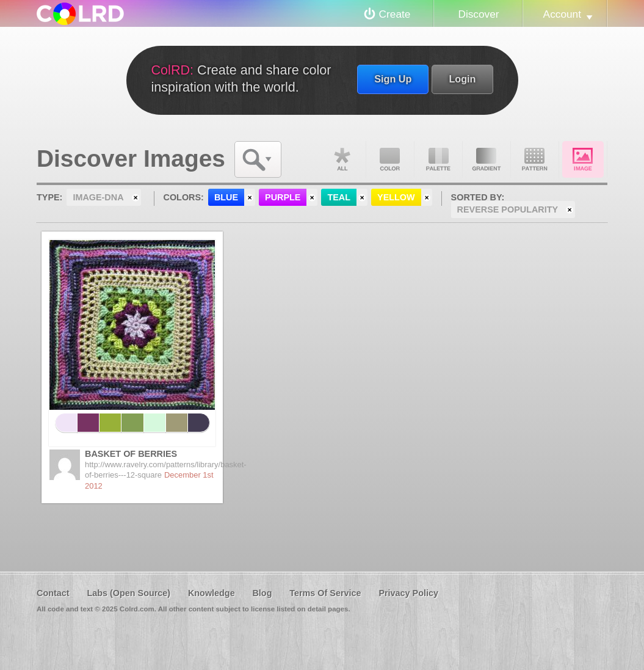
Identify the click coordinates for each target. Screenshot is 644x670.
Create (395, 14)
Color (390, 159)
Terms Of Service (325, 593)
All (342, 159)
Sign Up (393, 79)
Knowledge (212, 593)
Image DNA (583, 159)
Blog (262, 593)
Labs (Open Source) (128, 593)
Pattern (535, 159)
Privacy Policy (408, 593)
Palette (438, 159)
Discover (478, 14)
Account (562, 14)
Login (462, 79)
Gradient (487, 159)
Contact (53, 593)
